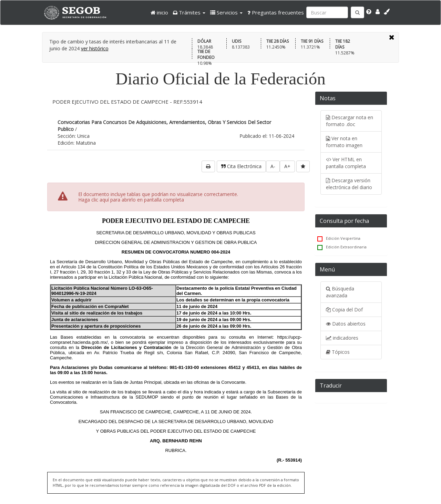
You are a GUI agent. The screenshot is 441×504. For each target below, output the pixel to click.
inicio (159, 12)
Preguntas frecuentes (276, 12)
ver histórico (95, 48)
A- (273, 166)
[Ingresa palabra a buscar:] (327, 12)
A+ (287, 166)
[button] (189, 12)
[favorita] (303, 166)
